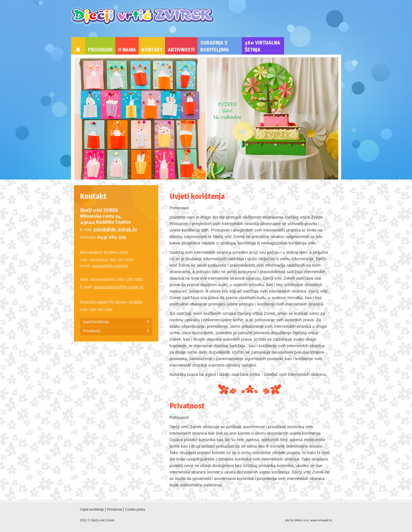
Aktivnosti (181, 50)
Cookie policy (135, 509)
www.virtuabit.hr (321, 520)
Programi (100, 50)
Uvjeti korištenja (96, 322)
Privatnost (92, 331)
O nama (127, 50)
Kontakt (152, 50)
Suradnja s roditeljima (215, 46)
